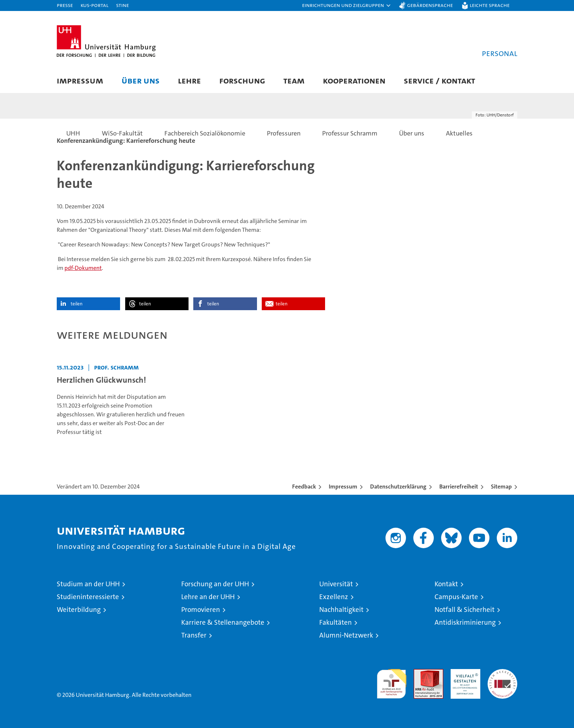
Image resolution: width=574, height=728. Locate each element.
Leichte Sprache (490, 5)
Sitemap (501, 486)
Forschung (242, 80)
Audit (421, 673)
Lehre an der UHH (208, 597)
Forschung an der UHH (215, 584)
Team (294, 80)
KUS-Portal (94, 5)
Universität (336, 584)
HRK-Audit (464, 673)
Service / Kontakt (439, 80)
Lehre (189, 80)
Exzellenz (334, 597)
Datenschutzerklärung (398, 486)
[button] (347, 5)
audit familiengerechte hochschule (392, 681)
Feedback (304, 486)
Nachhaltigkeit (341, 610)
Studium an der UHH (88, 584)
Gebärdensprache (430, 5)
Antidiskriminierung (465, 622)
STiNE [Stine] (122, 5)
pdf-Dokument (83, 268)
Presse (65, 5)
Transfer (194, 635)
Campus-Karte (456, 597)
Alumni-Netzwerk (346, 635)
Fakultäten (336, 622)
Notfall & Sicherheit (465, 610)
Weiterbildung (79, 610)
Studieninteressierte (88, 597)
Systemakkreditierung (502, 673)
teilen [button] (77, 304)
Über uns (141, 80)
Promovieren (201, 610)
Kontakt (446, 584)
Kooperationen (354, 80)
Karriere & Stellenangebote (223, 622)
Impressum (80, 80)
